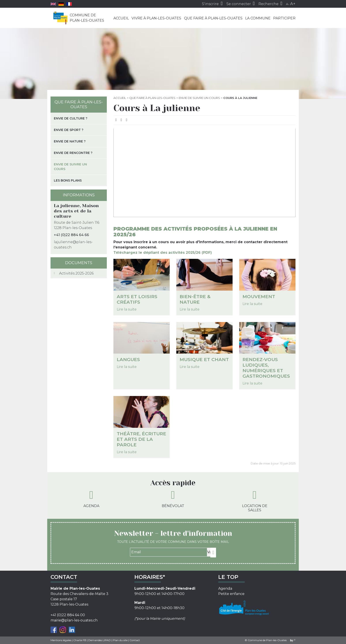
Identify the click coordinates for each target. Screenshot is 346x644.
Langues (128, 359)
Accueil (121, 18)
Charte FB (80, 640)
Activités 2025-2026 (76, 273)
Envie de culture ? (71, 118)
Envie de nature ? (70, 141)
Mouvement (259, 296)
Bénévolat (173, 499)
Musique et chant (204, 359)
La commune (258, 18)
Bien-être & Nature (195, 299)
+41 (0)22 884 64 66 (71, 235)
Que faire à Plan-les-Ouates (213, 18)
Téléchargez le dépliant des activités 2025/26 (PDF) (163, 253)
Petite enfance (231, 594)
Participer (284, 18)
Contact (135, 640)
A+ (293, 4)
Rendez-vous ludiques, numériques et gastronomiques (266, 368)
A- (288, 4)
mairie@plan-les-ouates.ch (74, 620)
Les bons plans (68, 180)
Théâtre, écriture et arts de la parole (141, 439)
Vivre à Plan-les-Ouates (156, 18)
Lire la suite (127, 309)
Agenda (91, 499)
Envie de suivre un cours (199, 98)
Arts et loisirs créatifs (137, 299)
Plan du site (120, 640)
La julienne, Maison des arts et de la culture (76, 211)
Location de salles (255, 501)
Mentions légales (61, 640)
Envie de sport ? (69, 130)
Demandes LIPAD (100, 640)
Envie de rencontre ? (73, 153)
